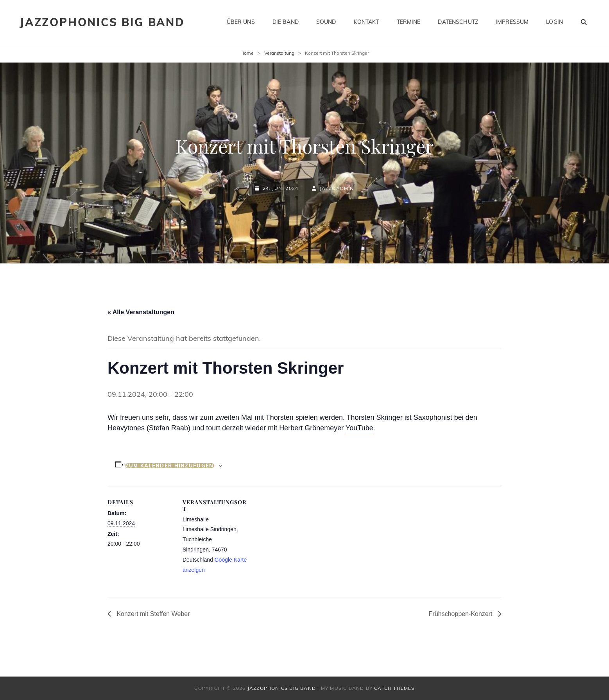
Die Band (286, 22)
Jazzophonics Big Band (102, 22)
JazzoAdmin (337, 188)
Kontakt (366, 22)
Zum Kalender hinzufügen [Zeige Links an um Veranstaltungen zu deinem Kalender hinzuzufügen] (170, 466)
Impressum (512, 22)
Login (554, 22)
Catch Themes (394, 688)
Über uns (241, 22)
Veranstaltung (279, 53)
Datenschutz (458, 22)
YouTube (359, 428)
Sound (326, 22)
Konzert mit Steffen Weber (152, 614)
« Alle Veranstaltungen (141, 312)
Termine (409, 22)
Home (247, 53)
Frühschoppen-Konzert (461, 614)
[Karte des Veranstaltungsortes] (299, 541)
